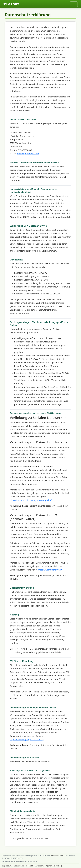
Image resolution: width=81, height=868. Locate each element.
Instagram (39, 866)
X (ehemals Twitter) (54, 866)
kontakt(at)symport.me (28, 154)
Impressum (7, 866)
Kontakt (30, 866)
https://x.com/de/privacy (50, 570)
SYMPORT (11, 4)
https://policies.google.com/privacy (27, 739)
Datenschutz (19, 866)
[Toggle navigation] (74, 4)
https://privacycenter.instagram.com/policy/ (31, 500)
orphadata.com (57, 856)
